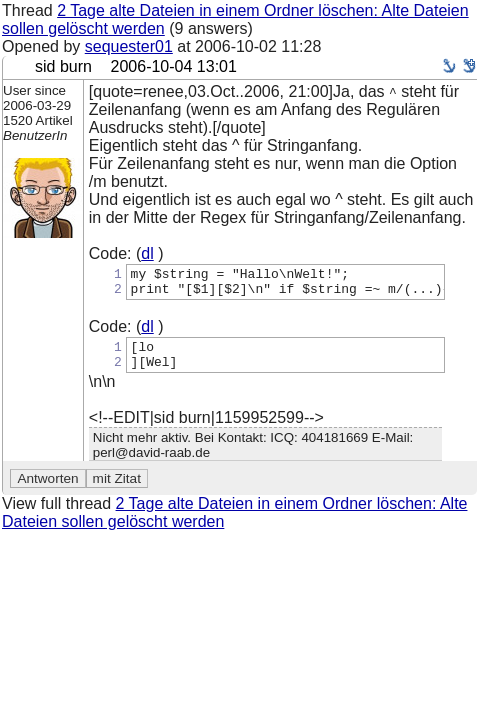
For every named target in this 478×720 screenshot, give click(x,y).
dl (147, 253)
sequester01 (129, 46)
